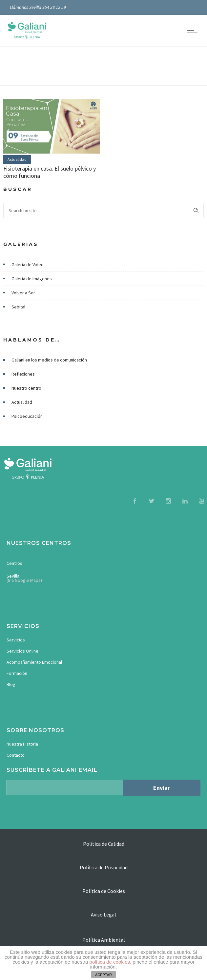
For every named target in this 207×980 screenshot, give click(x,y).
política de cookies (110, 962)
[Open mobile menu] (194, 30)
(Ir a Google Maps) (24, 580)
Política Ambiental (104, 940)
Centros (14, 563)
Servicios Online (22, 651)
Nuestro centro (26, 388)
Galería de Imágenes (32, 279)
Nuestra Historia (22, 744)
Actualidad (22, 402)
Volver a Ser (23, 293)
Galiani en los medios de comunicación (49, 360)
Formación (17, 673)
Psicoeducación (27, 416)
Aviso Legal (103, 915)
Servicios (16, 640)
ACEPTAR (103, 975)
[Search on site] (103, 210)
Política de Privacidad (104, 867)
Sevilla (13, 576)
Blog (11, 684)
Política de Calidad (104, 844)
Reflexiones (23, 374)
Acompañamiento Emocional (34, 662)
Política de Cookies (104, 891)
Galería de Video (28, 265)
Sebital (18, 307)
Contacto (16, 755)
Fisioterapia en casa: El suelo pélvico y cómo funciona (50, 172)
